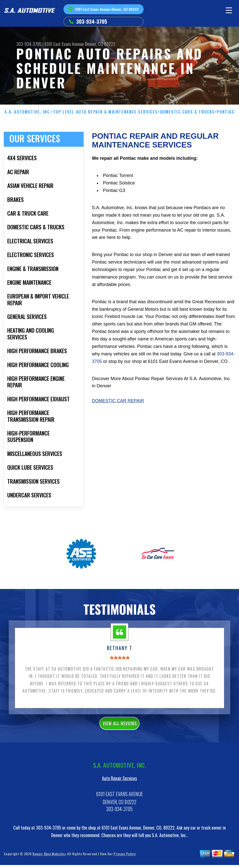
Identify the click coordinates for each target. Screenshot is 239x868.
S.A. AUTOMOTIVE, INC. (28, 112)
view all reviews (119, 731)
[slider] (120, 664)
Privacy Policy (124, 863)
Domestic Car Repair (118, 401)
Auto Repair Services (119, 787)
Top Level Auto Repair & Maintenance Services (106, 112)
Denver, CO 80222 (100, 44)
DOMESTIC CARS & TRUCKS (187, 112)
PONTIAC (226, 112)
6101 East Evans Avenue (64, 44)
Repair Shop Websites (49, 863)
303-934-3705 (92, 21)
